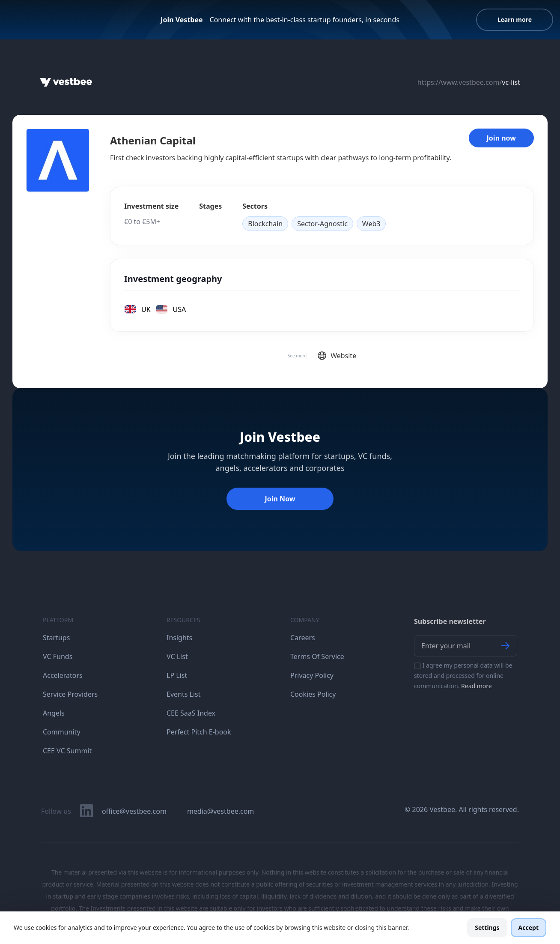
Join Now (280, 499)
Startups (56, 638)
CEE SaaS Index (191, 713)
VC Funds (58, 656)
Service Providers (70, 694)
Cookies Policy (313, 694)
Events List (184, 694)
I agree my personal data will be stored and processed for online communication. (463, 676)
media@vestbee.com (220, 811)
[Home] (66, 82)
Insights (179, 638)
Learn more (515, 19)
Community (62, 732)
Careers (303, 638)
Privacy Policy (312, 675)
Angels (54, 713)
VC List (177, 656)
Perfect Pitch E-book (199, 732)
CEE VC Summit (67, 751)
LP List (177, 675)
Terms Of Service (317, 656)
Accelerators (63, 675)
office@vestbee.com (134, 811)
